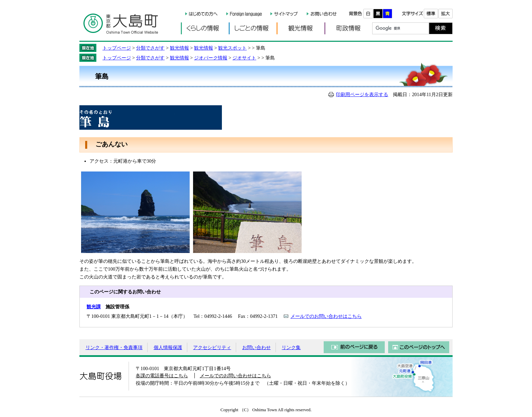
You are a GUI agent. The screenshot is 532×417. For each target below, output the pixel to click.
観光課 (94, 307)
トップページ (117, 48)
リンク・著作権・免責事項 (114, 347)
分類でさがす (150, 48)
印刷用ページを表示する (362, 94)
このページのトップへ (419, 347)
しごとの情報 (253, 28)
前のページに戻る (354, 347)
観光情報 (300, 28)
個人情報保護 (168, 347)
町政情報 (348, 28)
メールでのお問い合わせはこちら (326, 316)
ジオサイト (244, 58)
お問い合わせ (256, 347)
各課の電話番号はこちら (162, 376)
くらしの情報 (205, 28)
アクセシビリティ (212, 347)
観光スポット (232, 48)
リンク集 (291, 347)
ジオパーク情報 (211, 58)
